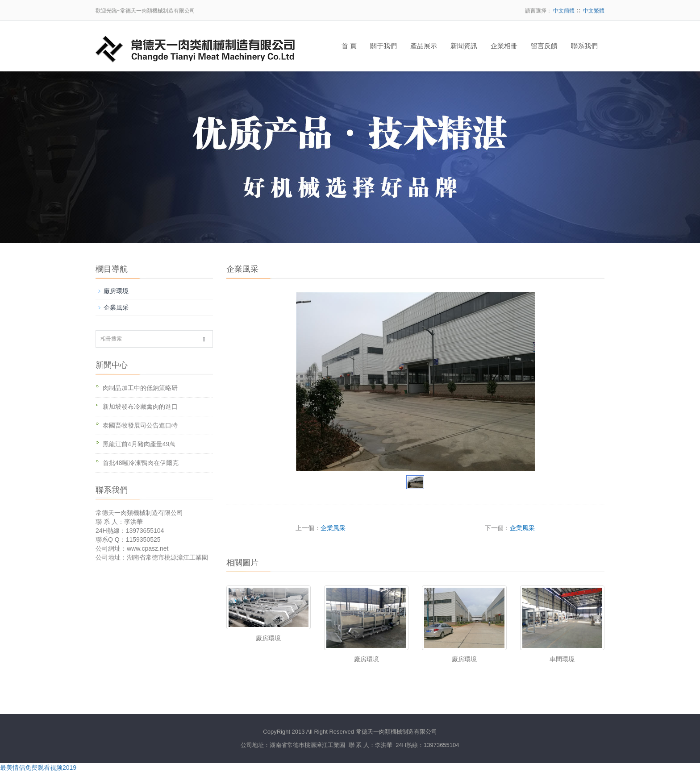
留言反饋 (544, 46)
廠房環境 (268, 638)
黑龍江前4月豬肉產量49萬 (139, 444)
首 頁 (349, 46)
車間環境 (562, 659)
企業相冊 (504, 46)
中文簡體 (564, 11)
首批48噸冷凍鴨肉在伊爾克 (141, 463)
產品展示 (424, 46)
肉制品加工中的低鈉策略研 (140, 388)
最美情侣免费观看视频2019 (38, 768)
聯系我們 (584, 46)
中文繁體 (594, 11)
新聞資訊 (464, 46)
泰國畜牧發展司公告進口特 (140, 425)
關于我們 (383, 46)
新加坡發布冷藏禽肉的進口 (140, 407)
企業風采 (333, 528)
